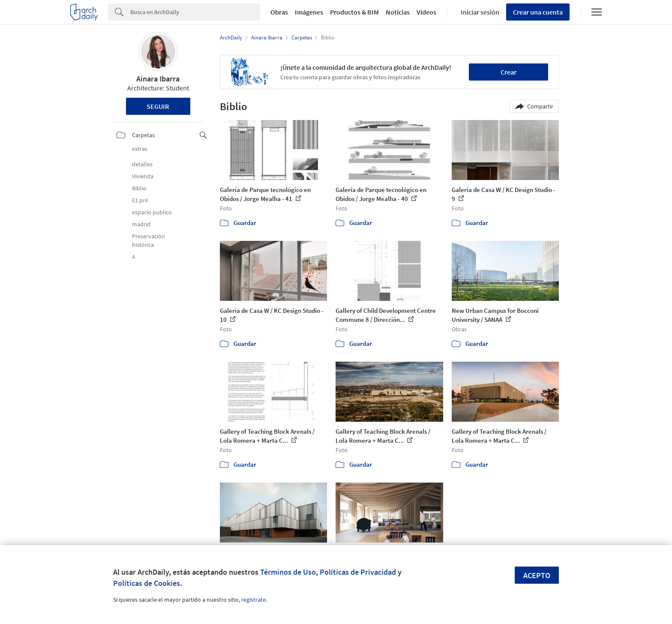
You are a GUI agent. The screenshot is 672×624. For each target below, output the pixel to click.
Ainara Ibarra (158, 79)
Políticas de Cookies (147, 583)
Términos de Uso (288, 572)
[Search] (195, 12)
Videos (426, 12)
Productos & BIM (354, 12)
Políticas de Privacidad (358, 572)
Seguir (158, 106)
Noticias (398, 12)
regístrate (253, 600)
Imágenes (309, 12)
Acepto (537, 575)
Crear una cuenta (538, 12)
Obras (279, 12)
